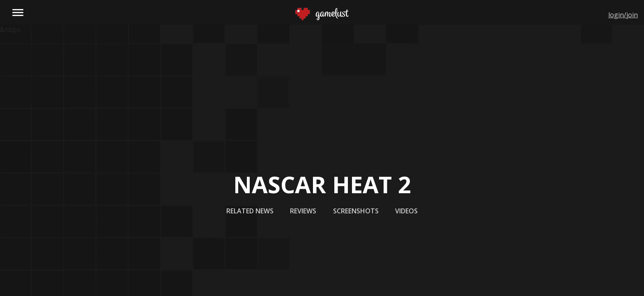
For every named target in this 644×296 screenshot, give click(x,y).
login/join (623, 15)
